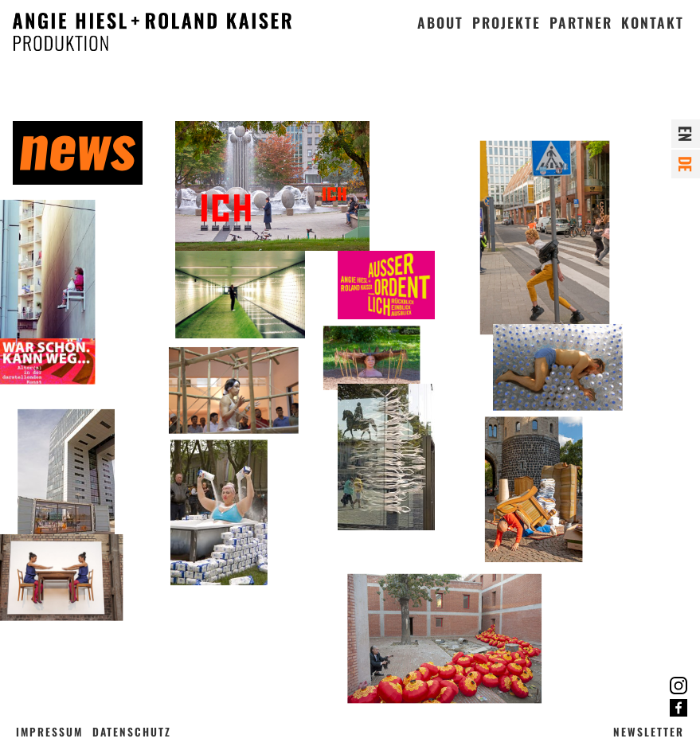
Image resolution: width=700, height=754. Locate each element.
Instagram (678, 686)
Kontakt (653, 22)
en (686, 134)
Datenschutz (132, 732)
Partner (581, 22)
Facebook (678, 708)
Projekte (506, 22)
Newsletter (649, 732)
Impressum (49, 732)
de (686, 164)
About (440, 22)
